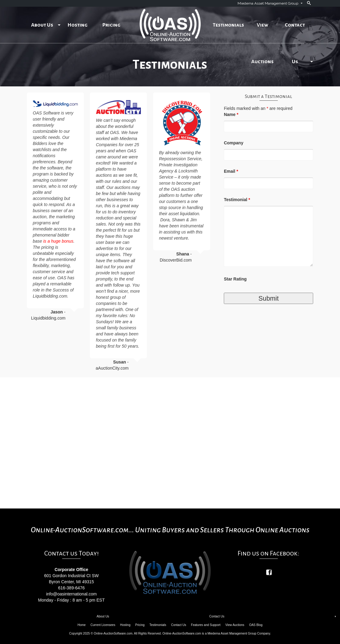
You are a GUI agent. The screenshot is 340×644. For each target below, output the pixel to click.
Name (231, 114)
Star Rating (235, 279)
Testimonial (237, 200)
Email (231, 171)
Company (234, 143)
